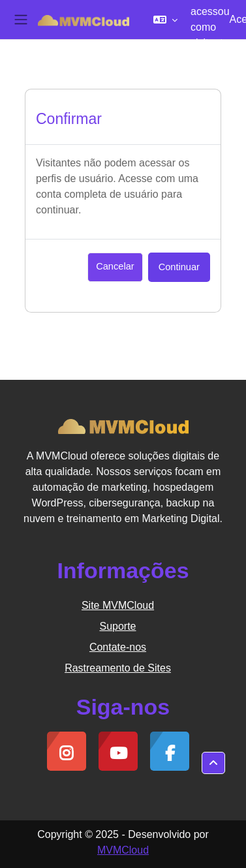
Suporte (117, 626)
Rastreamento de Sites (118, 668)
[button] (165, 20)
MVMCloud (123, 850)
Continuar (179, 267)
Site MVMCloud (118, 605)
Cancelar (115, 266)
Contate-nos (118, 647)
